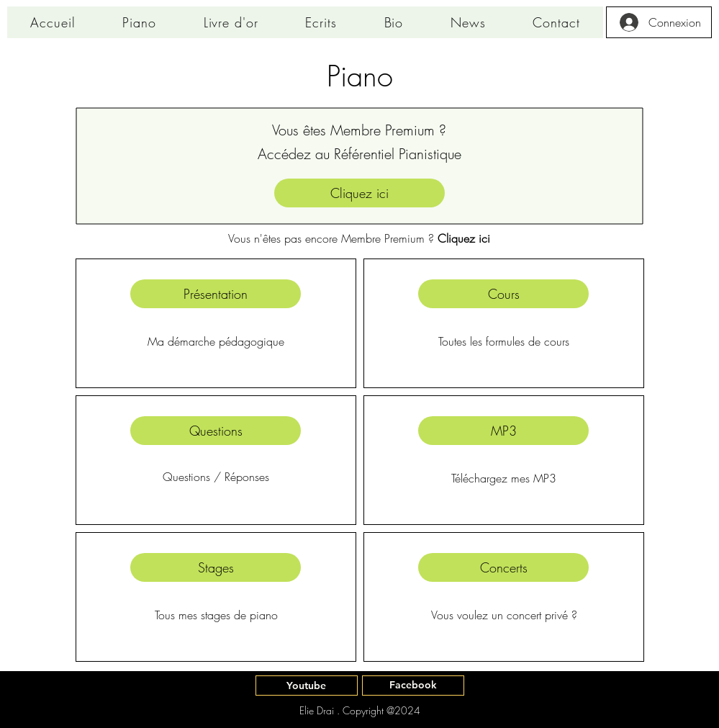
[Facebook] (413, 686)
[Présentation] (216, 294)
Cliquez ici (464, 238)
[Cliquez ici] (359, 193)
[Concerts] (503, 567)
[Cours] (503, 294)
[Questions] (216, 431)
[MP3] (503, 431)
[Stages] (216, 567)
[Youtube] (307, 686)
